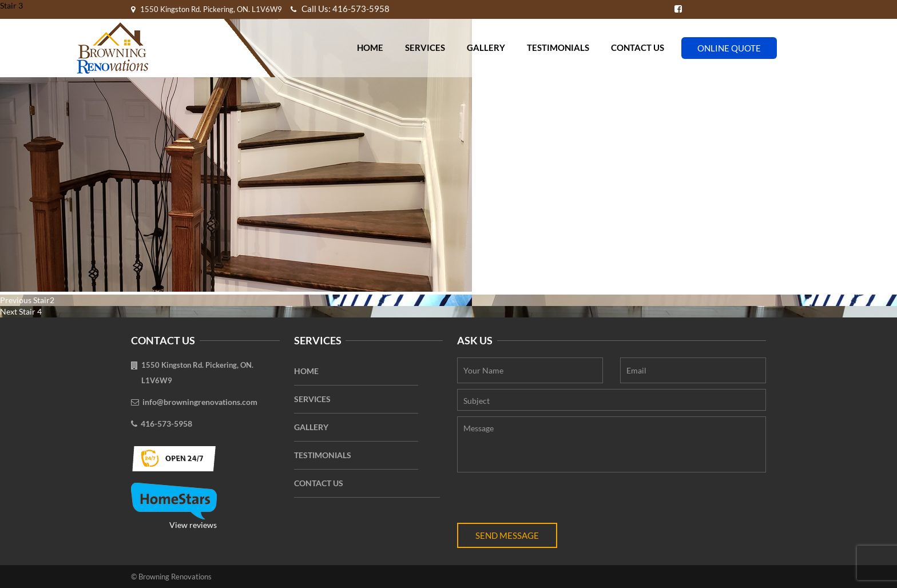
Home (370, 47)
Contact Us (638, 47)
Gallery (486, 47)
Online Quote (729, 48)
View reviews (174, 506)
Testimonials (558, 47)
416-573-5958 (166, 424)
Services (425, 47)
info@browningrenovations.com (200, 402)
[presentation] (544, 500)
